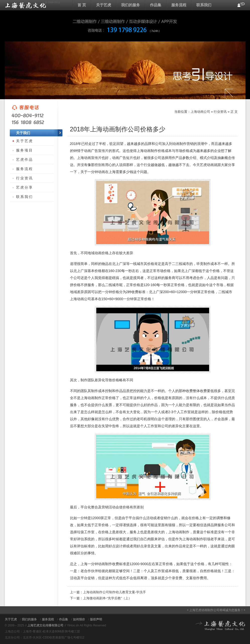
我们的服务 (131, 5)
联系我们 (204, 5)
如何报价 (79, 619)
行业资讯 (220, 112)
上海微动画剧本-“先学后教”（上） (107, 598)
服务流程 (179, 5)
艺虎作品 (25, 159)
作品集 (156, 5)
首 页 (82, 5)
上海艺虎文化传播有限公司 (45, 625)
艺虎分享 (25, 187)
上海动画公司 (32, 5)
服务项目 (25, 150)
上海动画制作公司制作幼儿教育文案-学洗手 (114, 592)
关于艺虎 (104, 5)
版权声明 (96, 619)
